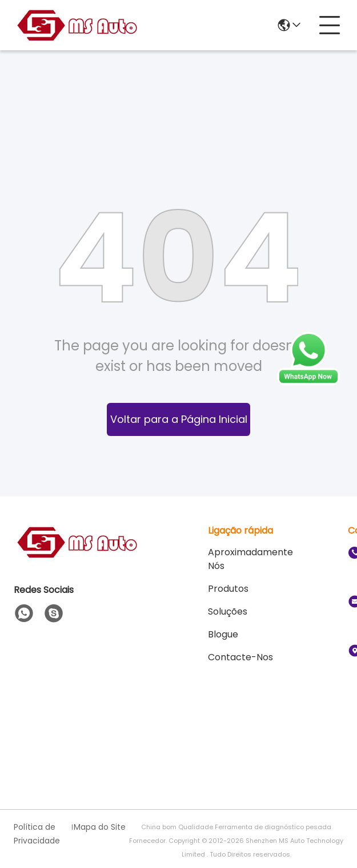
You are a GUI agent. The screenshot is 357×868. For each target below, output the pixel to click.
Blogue (223, 634)
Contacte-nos (240, 657)
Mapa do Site (100, 827)
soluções (228, 611)
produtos (228, 589)
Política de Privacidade (37, 834)
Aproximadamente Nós (250, 559)
